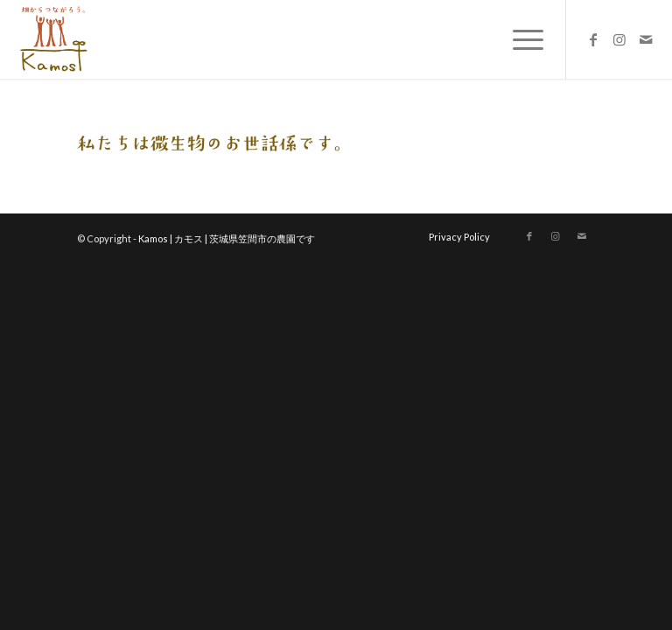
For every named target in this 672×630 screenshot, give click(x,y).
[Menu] (519, 39)
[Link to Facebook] (593, 39)
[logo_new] (52, 39)
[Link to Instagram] (619, 39)
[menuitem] (519, 39)
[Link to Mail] (646, 39)
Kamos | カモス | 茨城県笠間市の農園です (227, 238)
